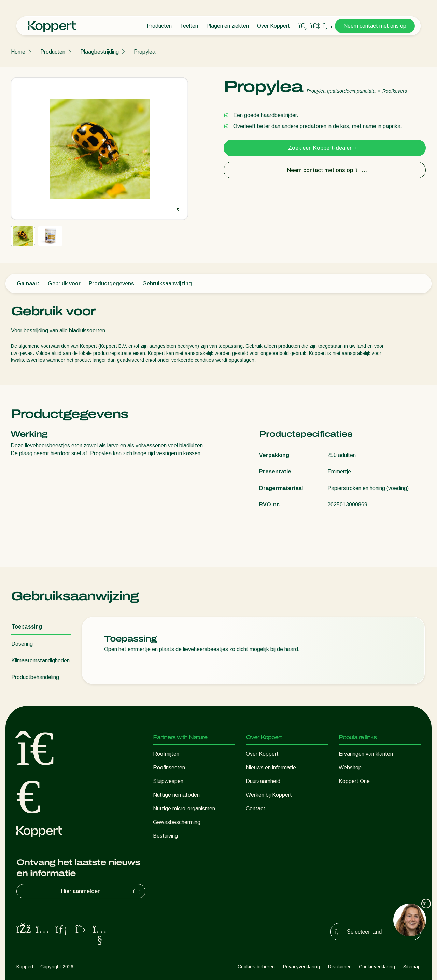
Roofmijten (166, 754)
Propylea (145, 52)
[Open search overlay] (303, 26)
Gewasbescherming (177, 822)
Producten (159, 26)
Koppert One (354, 781)
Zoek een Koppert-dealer (325, 148)
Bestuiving (165, 836)
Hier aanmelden (102, 891)
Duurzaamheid (263, 781)
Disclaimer (339, 967)
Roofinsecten (169, 768)
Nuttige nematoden (176, 795)
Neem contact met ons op (375, 26)
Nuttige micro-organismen (184, 809)
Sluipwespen (168, 781)
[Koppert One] (315, 26)
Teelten (189, 26)
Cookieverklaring (377, 967)
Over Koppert (273, 26)
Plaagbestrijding (100, 52)
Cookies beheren (256, 967)
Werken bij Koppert (269, 795)
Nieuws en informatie (271, 768)
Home (18, 52)
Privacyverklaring (301, 967)
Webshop (350, 768)
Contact (256, 809)
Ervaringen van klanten (366, 754)
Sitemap (412, 967)
